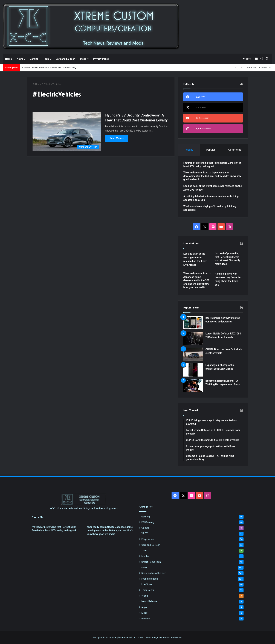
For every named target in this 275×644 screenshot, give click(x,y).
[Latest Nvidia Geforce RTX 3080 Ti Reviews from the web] (193, 338)
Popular (211, 150)
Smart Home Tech (151, 562)
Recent (189, 150)
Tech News (148, 590)
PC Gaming (148, 522)
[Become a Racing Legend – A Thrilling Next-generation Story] (193, 386)
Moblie (145, 556)
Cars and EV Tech (65, 59)
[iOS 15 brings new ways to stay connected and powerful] (193, 323)
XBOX (145, 534)
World (145, 596)
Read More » (117, 138)
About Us (251, 68)
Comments (235, 150)
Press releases (150, 579)
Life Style (147, 584)
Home (8, 59)
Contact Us (265, 68)
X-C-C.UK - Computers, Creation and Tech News (158, 638)
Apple (145, 607)
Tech (46, 59)
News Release (149, 601)
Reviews (146, 618)
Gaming (34, 59)
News (20, 59)
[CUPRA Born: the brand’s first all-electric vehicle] (193, 354)
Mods (83, 59)
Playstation (148, 539)
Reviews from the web (154, 573)
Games (145, 528)
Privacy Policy (101, 59)
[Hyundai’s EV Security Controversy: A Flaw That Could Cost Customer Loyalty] (67, 132)
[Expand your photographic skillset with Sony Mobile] (193, 370)
